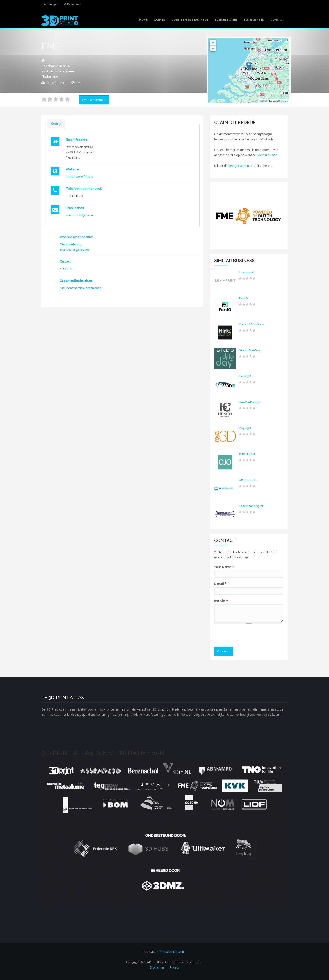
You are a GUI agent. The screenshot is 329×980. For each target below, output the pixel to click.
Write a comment (94, 100)
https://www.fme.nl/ (80, 177)
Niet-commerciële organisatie (81, 288)
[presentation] (249, 636)
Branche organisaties (75, 249)
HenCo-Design (250, 402)
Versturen (224, 651)
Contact (278, 19)
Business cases (226, 19)
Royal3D (245, 428)
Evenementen (254, 19)
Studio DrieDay (250, 350)
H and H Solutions (252, 324)
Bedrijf (56, 123)
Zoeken (160, 19)
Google (285, 101)
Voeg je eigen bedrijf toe (190, 19)
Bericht (221, 601)
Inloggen (53, 4)
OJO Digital (247, 454)
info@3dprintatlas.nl (171, 952)
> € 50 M (66, 269)
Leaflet (262, 101)
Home (143, 19)
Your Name (224, 567)
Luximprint (247, 272)
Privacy (174, 967)
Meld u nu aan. (268, 155)
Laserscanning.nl (251, 506)
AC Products (248, 480)
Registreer (74, 4)
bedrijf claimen (239, 166)
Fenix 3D (245, 376)
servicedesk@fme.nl (80, 215)
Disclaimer (157, 967)
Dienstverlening (71, 244)
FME (79, 83)
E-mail (220, 584)
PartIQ (244, 298)
